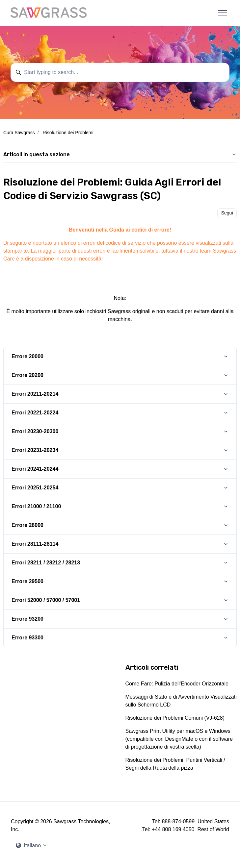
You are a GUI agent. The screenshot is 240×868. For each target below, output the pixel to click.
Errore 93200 (27, 619)
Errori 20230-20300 (35, 431)
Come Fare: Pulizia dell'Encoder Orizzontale (177, 684)
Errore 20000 (27, 356)
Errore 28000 (27, 525)
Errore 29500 (27, 581)
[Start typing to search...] (120, 72)
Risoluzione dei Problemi (68, 133)
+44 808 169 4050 (173, 829)
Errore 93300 (27, 638)
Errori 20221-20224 (35, 413)
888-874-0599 (178, 821)
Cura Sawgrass (19, 133)
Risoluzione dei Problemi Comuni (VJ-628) (175, 718)
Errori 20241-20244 (35, 469)
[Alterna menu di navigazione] (223, 13)
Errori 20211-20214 (35, 394)
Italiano (32, 845)
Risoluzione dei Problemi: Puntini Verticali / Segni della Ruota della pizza (175, 764)
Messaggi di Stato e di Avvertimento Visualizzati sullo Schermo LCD (181, 701)
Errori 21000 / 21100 (36, 506)
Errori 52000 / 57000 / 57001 (46, 600)
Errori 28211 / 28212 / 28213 (46, 563)
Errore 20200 (27, 375)
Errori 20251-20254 (35, 488)
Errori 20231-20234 (35, 450)
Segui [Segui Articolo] (227, 213)
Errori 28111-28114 (35, 544)
